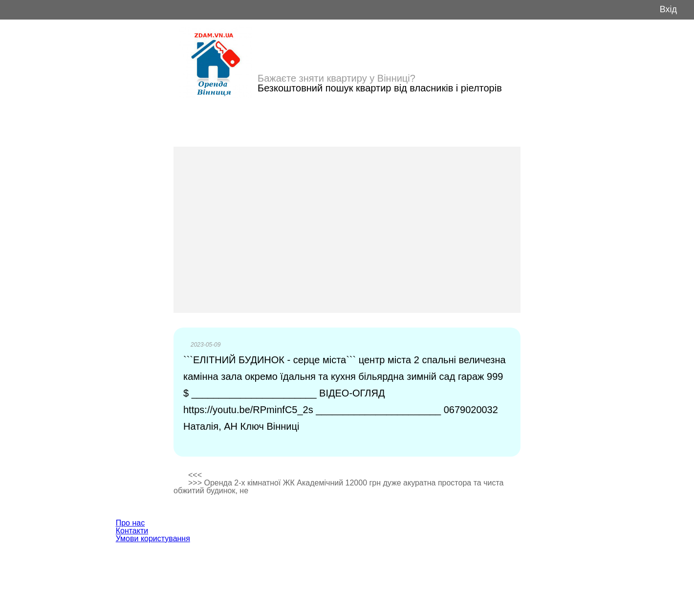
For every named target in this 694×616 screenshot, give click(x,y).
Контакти (132, 531)
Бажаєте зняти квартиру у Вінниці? (336, 78)
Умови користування (153, 539)
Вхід (668, 10)
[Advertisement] (347, 230)
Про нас (130, 523)
